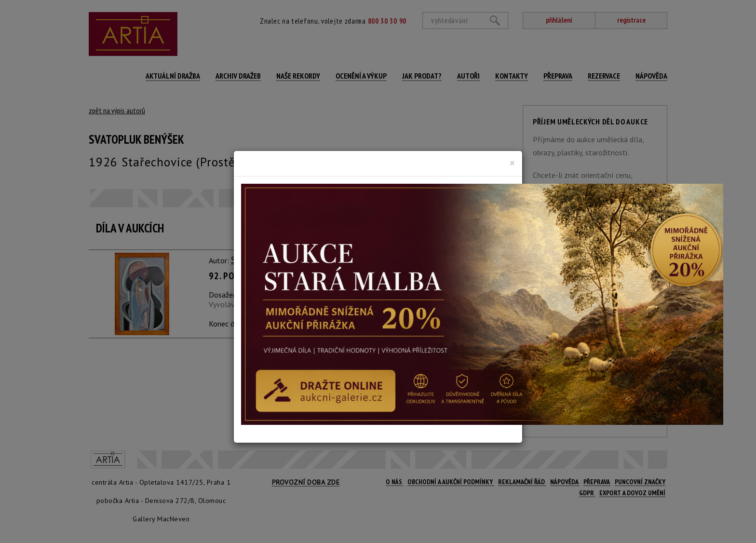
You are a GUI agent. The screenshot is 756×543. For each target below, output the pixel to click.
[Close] (512, 163)
